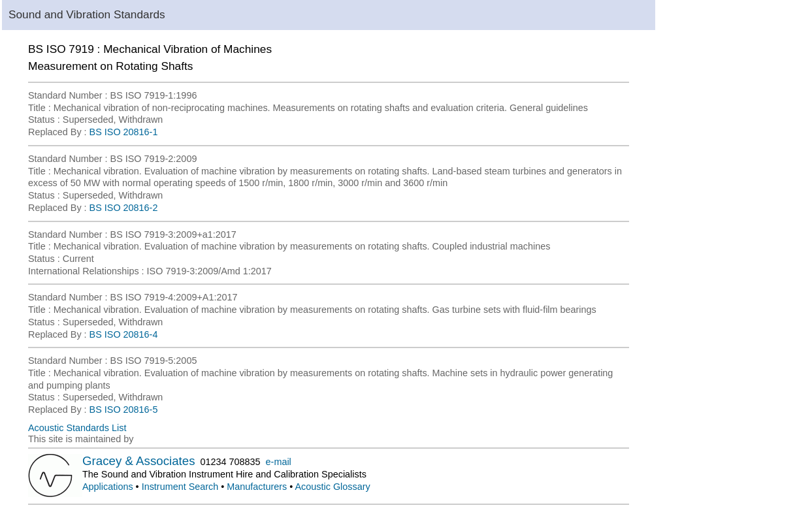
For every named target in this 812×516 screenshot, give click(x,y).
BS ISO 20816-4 (124, 334)
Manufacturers (257, 487)
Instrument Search (180, 487)
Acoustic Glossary (333, 487)
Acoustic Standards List (77, 428)
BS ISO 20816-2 (124, 208)
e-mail (279, 462)
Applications (108, 487)
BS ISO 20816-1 (124, 132)
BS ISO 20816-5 (124, 410)
